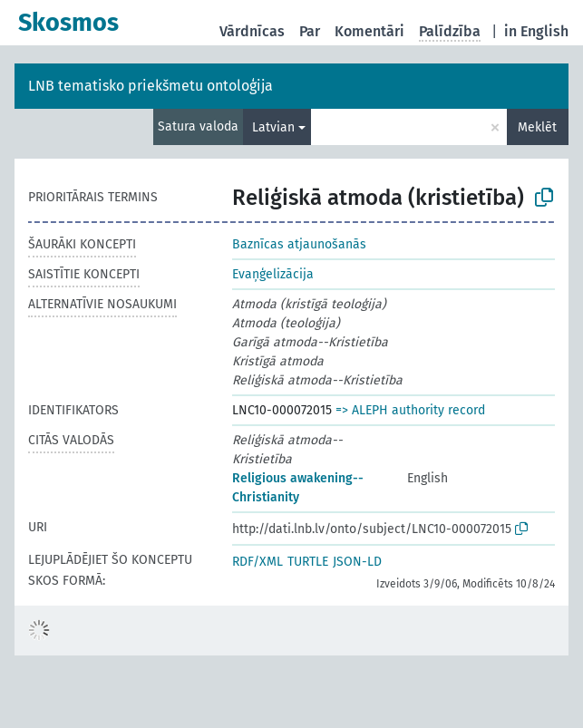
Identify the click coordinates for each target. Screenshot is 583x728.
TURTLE (308, 562)
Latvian (273, 127)
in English (536, 31)
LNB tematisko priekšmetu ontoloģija (151, 86)
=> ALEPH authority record (410, 410)
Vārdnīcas (252, 31)
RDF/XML (257, 562)
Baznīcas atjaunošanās (299, 244)
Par (310, 31)
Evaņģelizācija (273, 274)
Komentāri (369, 31)
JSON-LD (357, 562)
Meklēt (537, 127)
